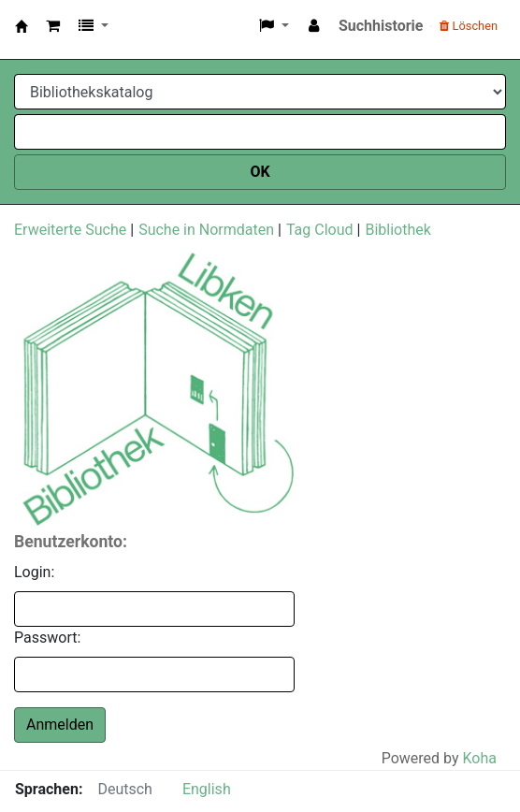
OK (260, 172)
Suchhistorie (381, 26)
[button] (53, 26)
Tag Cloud (320, 230)
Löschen (469, 26)
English (207, 789)
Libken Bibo (27, 26)
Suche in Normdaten (206, 230)
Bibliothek (397, 230)
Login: (34, 572)
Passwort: (47, 638)
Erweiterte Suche (70, 230)
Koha (480, 758)
